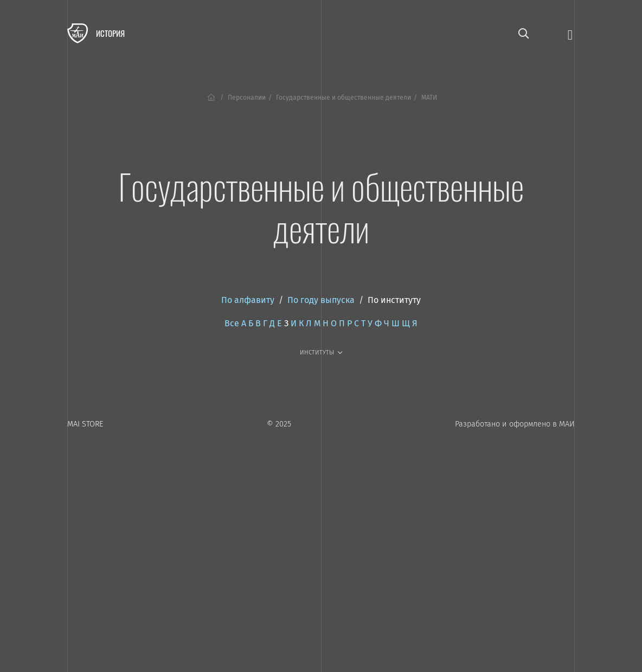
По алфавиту (248, 300)
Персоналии (247, 98)
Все (232, 323)
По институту (394, 300)
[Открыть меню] (570, 34)
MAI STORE (85, 424)
